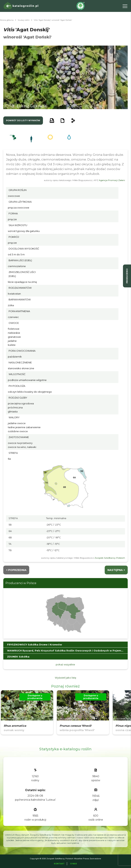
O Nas (74, 864)
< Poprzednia (16, 570)
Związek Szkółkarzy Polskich (110, 558)
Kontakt (59, 864)
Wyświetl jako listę (65, 678)
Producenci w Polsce (21, 583)
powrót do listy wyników (23, 120)
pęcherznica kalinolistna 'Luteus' (35, 800)
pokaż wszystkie (65, 664)
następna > (116, 570)
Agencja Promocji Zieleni (112, 180)
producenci (127, 276)
